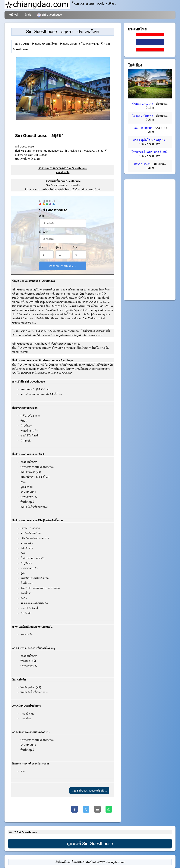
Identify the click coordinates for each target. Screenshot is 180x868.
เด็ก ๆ (75, 247)
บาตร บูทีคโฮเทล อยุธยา (149, 140)
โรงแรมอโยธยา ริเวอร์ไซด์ (149, 152)
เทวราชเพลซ (143, 164)
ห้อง (41, 247)
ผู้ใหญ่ (58, 247)
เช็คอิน (43, 216)
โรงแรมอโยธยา (143, 116)
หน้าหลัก (14, 15)
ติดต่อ (28, 15)
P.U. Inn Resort (142, 128)
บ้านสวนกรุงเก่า (143, 104)
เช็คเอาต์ (44, 232)
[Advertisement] (150, 240)
